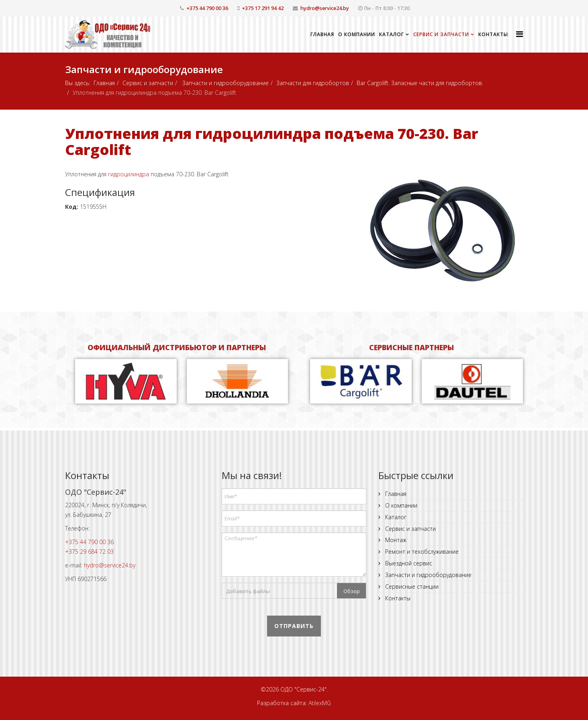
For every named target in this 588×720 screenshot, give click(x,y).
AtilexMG (320, 703)
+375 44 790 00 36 (207, 8)
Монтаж (395, 540)
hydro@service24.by (325, 8)
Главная (322, 34)
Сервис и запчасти (441, 34)
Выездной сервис (408, 563)
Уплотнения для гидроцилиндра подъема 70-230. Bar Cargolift (272, 142)
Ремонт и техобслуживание (421, 552)
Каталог (392, 34)
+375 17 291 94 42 (263, 8)
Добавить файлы (248, 591)
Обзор (352, 591)
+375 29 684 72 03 (89, 552)
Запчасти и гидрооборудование (225, 83)
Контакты (493, 34)
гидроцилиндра (129, 174)
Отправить (294, 626)
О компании (357, 34)
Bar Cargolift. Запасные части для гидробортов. (420, 83)
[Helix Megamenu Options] (520, 34)
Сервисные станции (411, 586)
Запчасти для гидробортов (313, 83)
